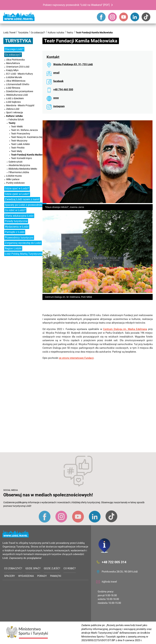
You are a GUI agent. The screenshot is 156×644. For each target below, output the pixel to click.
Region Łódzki (13, 248)
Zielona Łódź (13, 109)
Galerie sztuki (15, 162)
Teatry (70, 33)
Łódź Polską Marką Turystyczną (24, 254)
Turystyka (23, 33)
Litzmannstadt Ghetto (18, 84)
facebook (58, 81)
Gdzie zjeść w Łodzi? (17, 194)
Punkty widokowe (15, 183)
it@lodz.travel (109, 582)
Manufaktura (13, 63)
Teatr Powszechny (21, 134)
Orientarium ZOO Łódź (18, 67)
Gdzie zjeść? (52, 568)
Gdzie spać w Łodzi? (17, 188)
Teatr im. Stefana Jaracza (24, 130)
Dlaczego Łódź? (14, 49)
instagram (59, 106)
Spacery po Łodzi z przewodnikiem (25, 205)
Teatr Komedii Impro (21, 158)
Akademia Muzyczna (19, 165)
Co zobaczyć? (38, 33)
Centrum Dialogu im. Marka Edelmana (125, 329)
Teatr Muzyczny (19, 141)
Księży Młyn (12, 70)
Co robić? (70, 568)
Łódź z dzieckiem (15, 98)
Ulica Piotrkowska (15, 60)
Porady (42, 576)
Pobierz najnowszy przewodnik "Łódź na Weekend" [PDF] (76, 5)
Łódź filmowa (13, 88)
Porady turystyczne (16, 221)
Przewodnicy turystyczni (19, 238)
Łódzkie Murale (14, 77)
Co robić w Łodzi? (15, 210)
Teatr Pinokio (18, 148)
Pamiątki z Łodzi (15, 232)
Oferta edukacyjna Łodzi (19, 216)
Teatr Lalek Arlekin (20, 144)
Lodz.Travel (9, 33)
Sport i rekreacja (15, 112)
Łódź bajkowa (13, 102)
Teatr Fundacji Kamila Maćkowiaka (94, 33)
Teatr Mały (17, 151)
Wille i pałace (13, 179)
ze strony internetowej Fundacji (76, 358)
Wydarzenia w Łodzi (17, 227)
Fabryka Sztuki (16, 119)
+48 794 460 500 (63, 89)
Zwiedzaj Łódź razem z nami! (22, 199)
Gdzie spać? (33, 568)
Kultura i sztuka (56, 33)
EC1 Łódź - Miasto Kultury (20, 74)
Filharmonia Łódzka (19, 172)
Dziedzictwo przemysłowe (20, 91)
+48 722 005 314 (114, 562)
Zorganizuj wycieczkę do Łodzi (23, 243)
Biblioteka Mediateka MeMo (23, 169)
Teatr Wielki (17, 127)
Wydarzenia (26, 576)
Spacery (10, 576)
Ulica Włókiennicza (16, 81)
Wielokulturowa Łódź (17, 95)
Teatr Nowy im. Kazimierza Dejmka (29, 137)
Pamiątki (56, 576)
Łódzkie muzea (14, 176)
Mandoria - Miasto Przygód (20, 105)
